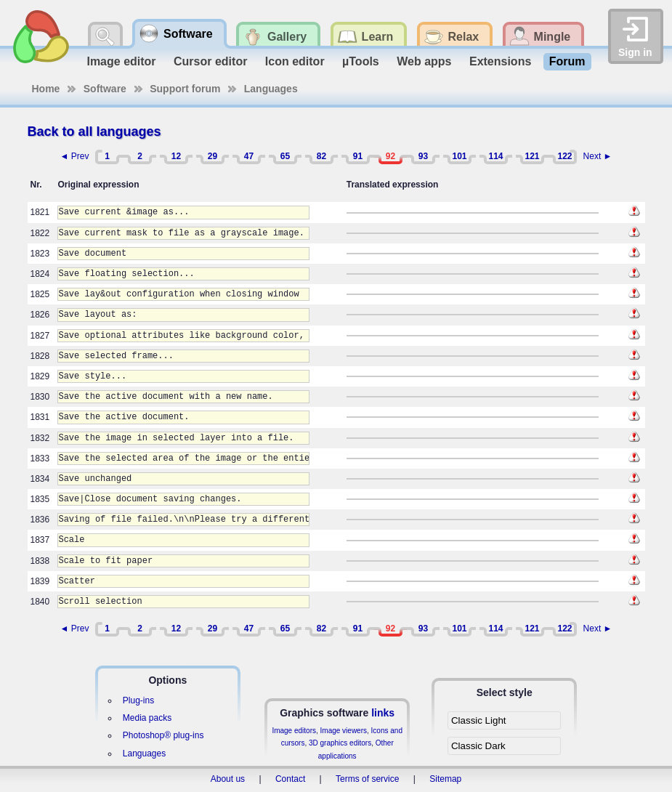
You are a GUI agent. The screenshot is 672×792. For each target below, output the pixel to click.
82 (321, 156)
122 (564, 156)
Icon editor (295, 61)
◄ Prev (75, 156)
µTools (361, 61)
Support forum (185, 89)
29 (212, 156)
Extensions (500, 61)
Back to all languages (94, 132)
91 (358, 156)
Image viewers (344, 731)
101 (459, 156)
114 (495, 156)
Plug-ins (138, 700)
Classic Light (479, 720)
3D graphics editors (340, 743)
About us (228, 779)
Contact (290, 779)
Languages (271, 89)
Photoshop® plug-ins (163, 735)
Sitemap (445, 779)
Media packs (147, 718)
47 (249, 156)
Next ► (598, 156)
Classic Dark (478, 746)
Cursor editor (210, 61)
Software (105, 89)
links (383, 713)
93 (423, 156)
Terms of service (367, 779)
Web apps (424, 61)
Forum (567, 61)
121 (532, 156)
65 (285, 156)
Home (46, 89)
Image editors (294, 731)
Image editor (121, 61)
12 (176, 156)
